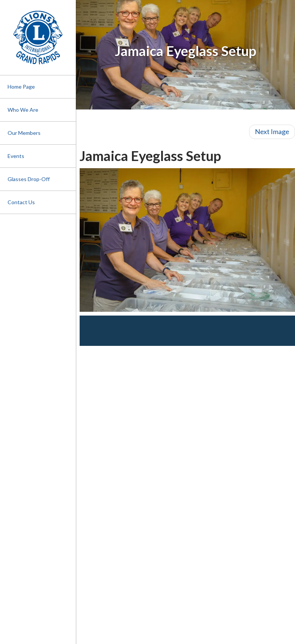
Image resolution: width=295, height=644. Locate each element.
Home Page (21, 87)
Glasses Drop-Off (29, 179)
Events (16, 156)
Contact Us (21, 202)
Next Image (272, 131)
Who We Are (23, 110)
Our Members (24, 133)
